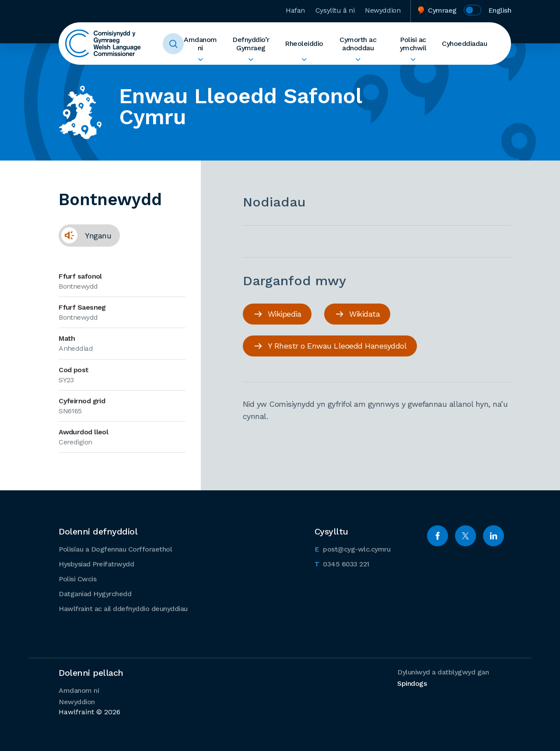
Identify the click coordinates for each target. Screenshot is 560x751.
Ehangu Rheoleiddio (304, 59)
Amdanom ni (200, 44)
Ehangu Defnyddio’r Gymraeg (251, 59)
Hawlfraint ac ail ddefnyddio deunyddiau (123, 609)
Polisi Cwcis (77, 579)
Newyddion (383, 10)
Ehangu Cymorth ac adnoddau (358, 59)
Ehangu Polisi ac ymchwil (413, 59)
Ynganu (85, 235)
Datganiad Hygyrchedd (95, 594)
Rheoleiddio (304, 44)
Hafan (295, 10)
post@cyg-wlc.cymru (353, 548)
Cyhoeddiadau (464, 44)
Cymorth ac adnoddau (358, 44)
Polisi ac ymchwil (413, 44)
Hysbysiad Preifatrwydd (96, 564)
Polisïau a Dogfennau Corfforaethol (115, 549)
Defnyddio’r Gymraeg (251, 44)
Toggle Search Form (173, 44)
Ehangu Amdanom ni (200, 59)
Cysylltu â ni (335, 10)
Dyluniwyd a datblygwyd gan (443, 678)
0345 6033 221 (342, 563)
